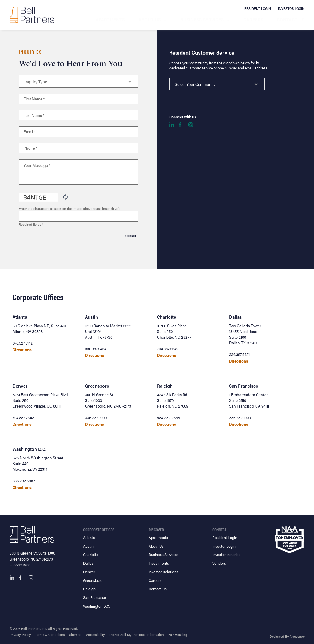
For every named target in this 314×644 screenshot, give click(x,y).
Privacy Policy (20, 634)
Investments (159, 563)
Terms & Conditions (50, 634)
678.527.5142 (23, 343)
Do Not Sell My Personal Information (137, 634)
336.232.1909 (240, 418)
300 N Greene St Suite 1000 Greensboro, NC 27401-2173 (108, 400)
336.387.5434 (96, 349)
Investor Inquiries (226, 554)
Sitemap (75, 634)
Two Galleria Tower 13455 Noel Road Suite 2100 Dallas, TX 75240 (245, 334)
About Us (150, 20)
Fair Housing (178, 634)
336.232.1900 (96, 418)
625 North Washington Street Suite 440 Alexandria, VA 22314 (38, 463)
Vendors (219, 563)
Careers (253, 20)
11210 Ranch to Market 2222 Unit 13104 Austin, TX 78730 (108, 331)
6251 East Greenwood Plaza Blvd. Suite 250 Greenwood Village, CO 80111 (41, 400)
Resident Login (258, 8)
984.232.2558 (168, 418)
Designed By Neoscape (287, 636)
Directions (22, 350)
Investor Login (291, 8)
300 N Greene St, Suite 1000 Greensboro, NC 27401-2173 (32, 556)
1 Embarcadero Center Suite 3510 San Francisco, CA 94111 (249, 400)
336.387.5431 (239, 354)
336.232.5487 (24, 481)
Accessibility (95, 634)
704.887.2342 (168, 349)
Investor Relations (163, 572)
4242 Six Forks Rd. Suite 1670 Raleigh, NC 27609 (173, 400)
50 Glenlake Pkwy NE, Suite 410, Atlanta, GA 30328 (39, 329)
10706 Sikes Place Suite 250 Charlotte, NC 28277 (174, 331)
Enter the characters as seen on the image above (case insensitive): (70, 208)
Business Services (202, 20)
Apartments (110, 20)
